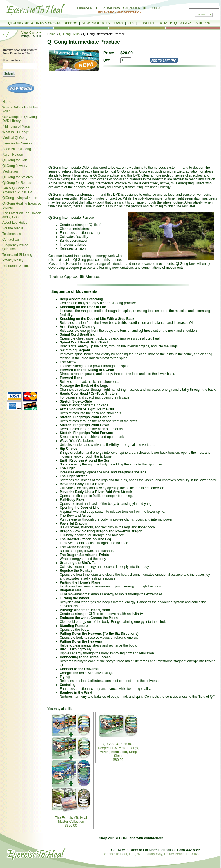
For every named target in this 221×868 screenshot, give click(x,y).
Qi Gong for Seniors (17, 183)
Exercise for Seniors (17, 143)
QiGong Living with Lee (20, 198)
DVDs (119, 23)
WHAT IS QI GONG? (175, 23)
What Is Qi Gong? (16, 132)
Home (7, 102)
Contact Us (11, 239)
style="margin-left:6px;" (21, 329)
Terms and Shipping (17, 255)
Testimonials (12, 234)
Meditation (10, 171)
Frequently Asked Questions (15, 247)
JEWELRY (147, 23)
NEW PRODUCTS (96, 23)
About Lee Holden (16, 223)
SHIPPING (203, 23)
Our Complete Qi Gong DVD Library (20, 119)
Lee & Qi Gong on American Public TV (17, 190)
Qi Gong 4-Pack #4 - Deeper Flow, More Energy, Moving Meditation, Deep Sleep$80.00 (118, 738)
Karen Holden (13, 155)
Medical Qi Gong (15, 138)
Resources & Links (16, 266)
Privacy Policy (13, 260)
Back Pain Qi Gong (17, 149)
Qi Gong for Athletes (17, 177)
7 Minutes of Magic (16, 126)
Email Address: (12, 60)
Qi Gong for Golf (14, 160)
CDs (131, 23)
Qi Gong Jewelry (15, 166)
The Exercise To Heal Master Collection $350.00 (71, 770)
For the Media (13, 228)
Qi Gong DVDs (69, 34)
